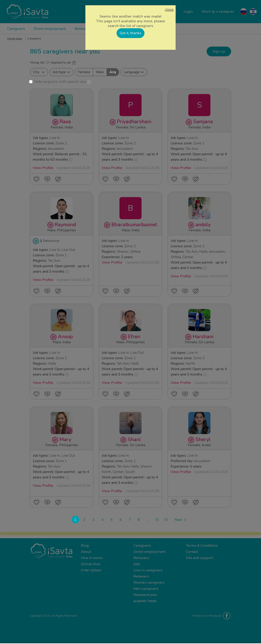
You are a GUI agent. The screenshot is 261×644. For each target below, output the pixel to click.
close (169, 10)
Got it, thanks (130, 33)
